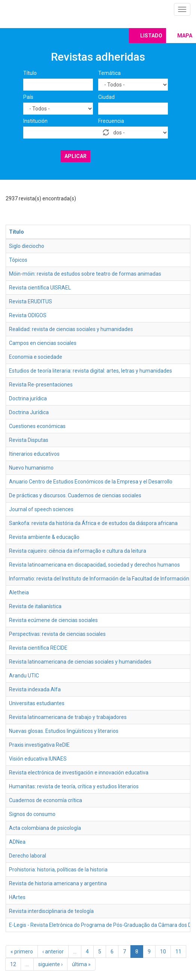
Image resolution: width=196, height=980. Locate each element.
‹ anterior (53, 952)
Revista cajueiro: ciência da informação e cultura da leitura (78, 551)
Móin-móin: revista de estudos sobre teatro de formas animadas (85, 274)
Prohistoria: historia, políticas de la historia (58, 870)
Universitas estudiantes (37, 703)
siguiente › (50, 964)
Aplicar (76, 156)
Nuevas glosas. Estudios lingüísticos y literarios (64, 731)
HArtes (17, 897)
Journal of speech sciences (41, 509)
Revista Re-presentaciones (41, 385)
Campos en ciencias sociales (43, 343)
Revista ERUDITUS (31, 301)
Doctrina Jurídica (29, 412)
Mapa (185, 36)
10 (163, 952)
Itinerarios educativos (34, 454)
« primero (22, 952)
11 (178, 952)
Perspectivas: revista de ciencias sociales (57, 634)
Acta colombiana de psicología (45, 828)
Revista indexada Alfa (35, 689)
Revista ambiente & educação (44, 537)
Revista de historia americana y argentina (58, 883)
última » (81, 964)
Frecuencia (111, 121)
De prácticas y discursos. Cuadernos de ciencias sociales (75, 495)
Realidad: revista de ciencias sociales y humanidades (71, 329)
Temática (109, 73)
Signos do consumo (32, 814)
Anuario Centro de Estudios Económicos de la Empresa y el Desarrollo (91, 482)
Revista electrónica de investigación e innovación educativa (79, 773)
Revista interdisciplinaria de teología (51, 911)
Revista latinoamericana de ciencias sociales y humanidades (80, 662)
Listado (151, 36)
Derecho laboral (28, 856)
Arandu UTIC (24, 676)
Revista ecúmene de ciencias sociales (53, 620)
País (28, 97)
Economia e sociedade (36, 357)
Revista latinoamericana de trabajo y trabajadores (68, 717)
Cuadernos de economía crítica (46, 800)
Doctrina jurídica (28, 398)
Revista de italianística (35, 606)
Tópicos (18, 260)
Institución (35, 121)
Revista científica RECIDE (38, 648)
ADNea (17, 842)
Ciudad (106, 97)
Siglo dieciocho (27, 246)
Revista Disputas (29, 440)
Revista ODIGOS (28, 315)
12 (13, 964)
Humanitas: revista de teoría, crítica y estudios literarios (74, 786)
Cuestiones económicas (37, 426)
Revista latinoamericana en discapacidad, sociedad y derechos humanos (94, 565)
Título (30, 73)
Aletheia (19, 592)
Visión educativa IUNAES (38, 759)
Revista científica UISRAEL (40, 288)
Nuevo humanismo (31, 468)
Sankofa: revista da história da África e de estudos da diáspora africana (93, 523)
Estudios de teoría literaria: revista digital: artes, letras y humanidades (91, 371)
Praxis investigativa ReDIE (39, 745)
